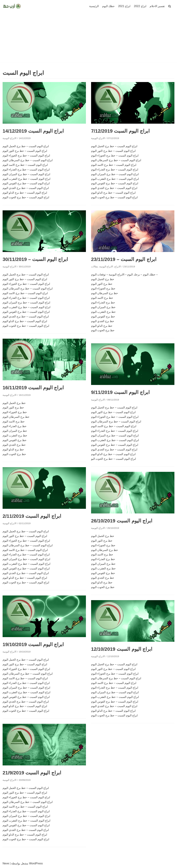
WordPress (36, 863)
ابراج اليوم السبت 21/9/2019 (32, 773)
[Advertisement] (88, 38)
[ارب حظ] (12, 6)
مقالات (95, 267)
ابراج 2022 (140, 6)
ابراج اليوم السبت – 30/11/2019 (35, 259)
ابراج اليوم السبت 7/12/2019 (120, 131)
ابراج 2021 (124, 6)
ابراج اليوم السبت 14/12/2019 (33, 131)
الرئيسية (94, 6)
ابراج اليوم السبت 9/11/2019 (120, 392)
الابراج (118, 267)
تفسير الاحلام (157, 6)
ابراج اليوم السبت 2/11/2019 (32, 516)
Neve (6, 863)
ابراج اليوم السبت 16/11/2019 (33, 388)
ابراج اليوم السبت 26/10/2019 (122, 521)
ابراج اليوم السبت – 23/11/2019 (124, 259)
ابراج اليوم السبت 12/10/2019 (122, 649)
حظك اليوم (108, 6)
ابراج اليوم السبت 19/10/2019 (33, 644)
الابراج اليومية (10, 138)
